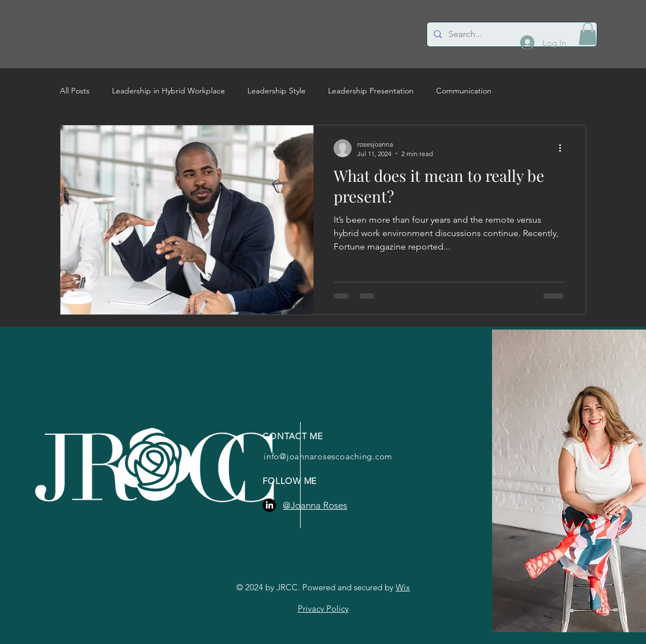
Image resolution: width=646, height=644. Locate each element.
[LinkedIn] (269, 505)
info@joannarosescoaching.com (328, 456)
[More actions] (564, 148)
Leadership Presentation (371, 91)
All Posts (75, 91)
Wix (403, 587)
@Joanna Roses (315, 505)
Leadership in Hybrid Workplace (168, 91)
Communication (464, 91)
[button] (588, 34)
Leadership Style (277, 91)
